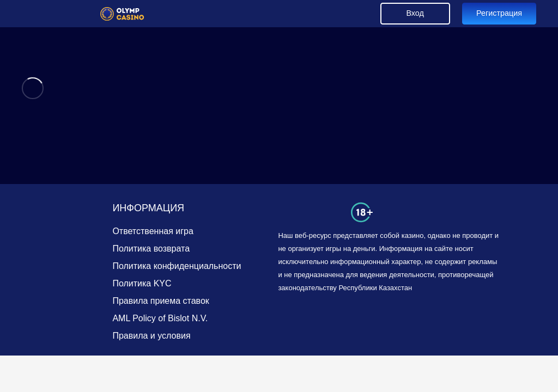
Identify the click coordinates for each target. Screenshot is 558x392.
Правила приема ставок (160, 301)
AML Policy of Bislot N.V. (160, 318)
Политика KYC (142, 283)
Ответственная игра (153, 231)
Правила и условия (151, 336)
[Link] (122, 14)
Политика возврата (151, 249)
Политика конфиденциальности (177, 266)
